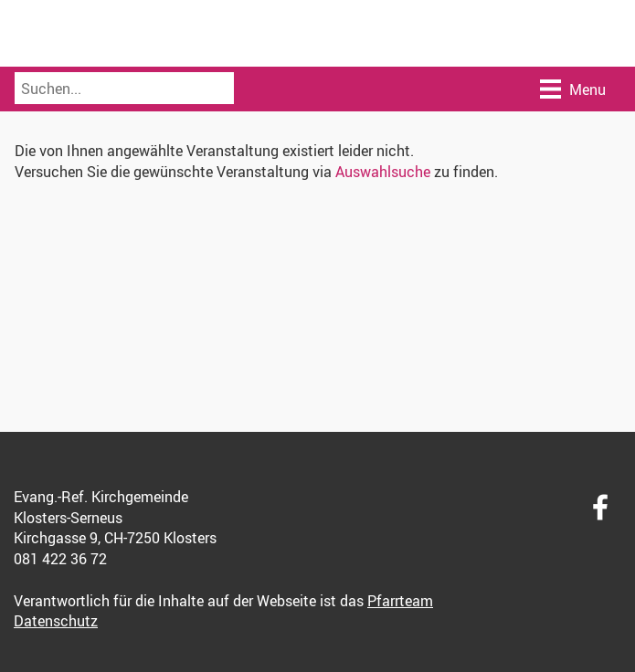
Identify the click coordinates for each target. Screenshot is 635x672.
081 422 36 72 (60, 559)
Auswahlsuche (383, 172)
